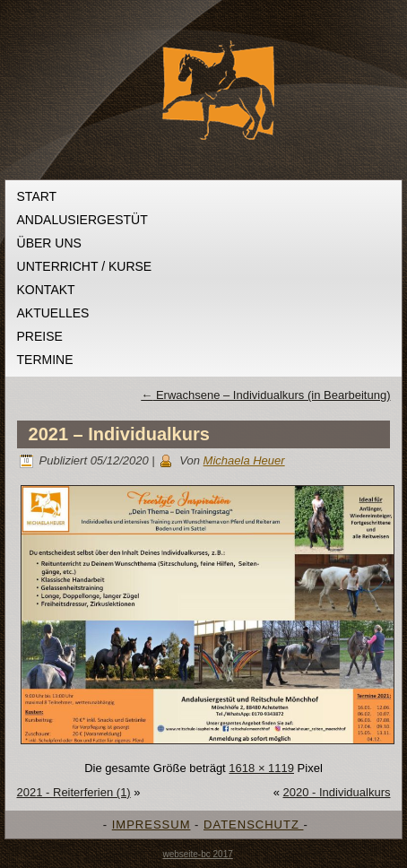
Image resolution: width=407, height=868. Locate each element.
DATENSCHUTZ (253, 825)
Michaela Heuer (244, 460)
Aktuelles (53, 313)
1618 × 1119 (261, 768)
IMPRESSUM (152, 825)
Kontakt (46, 290)
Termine (45, 360)
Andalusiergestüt (82, 220)
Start (37, 196)
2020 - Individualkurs (337, 792)
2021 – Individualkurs (119, 434)
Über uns (49, 243)
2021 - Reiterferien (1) (74, 792)
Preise (40, 336)
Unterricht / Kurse (85, 266)
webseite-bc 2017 (197, 854)
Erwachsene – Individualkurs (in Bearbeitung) (265, 395)
